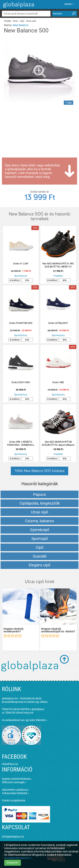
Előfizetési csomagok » (14, 782)
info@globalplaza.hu (13, 837)
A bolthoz (15, 280)
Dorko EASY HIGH (21, 382)
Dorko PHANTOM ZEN (21, 323)
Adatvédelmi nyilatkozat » (16, 790)
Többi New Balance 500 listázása (39, 471)
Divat (15, 21)
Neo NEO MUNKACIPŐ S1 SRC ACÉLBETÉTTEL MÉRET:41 (58, 265)
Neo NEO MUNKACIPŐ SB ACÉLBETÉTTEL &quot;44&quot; (58, 443)
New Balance (21, 25)
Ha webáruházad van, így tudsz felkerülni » (25, 720)
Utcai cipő (31, 21)
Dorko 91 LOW (21, 264)
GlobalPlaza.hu (10, 764)
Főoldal (7, 21)
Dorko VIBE (58, 382)
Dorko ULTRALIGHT (58, 323)
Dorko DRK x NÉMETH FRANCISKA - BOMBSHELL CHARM (21, 443)
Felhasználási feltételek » (15, 793)
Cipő (22, 21)
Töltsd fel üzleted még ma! (19, 713)
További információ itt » (18, 858)
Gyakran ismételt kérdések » (17, 779)
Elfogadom (13, 863)
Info (27, 280)
